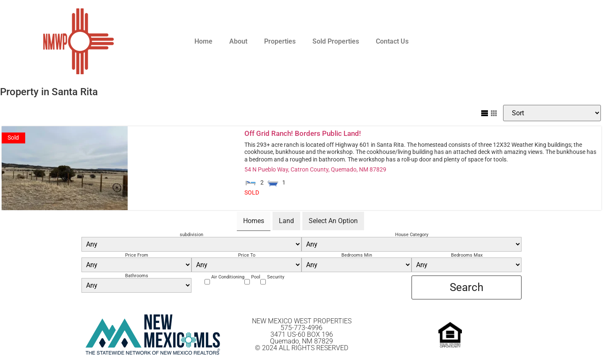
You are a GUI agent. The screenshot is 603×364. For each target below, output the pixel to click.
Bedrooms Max (467, 255)
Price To (247, 255)
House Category (412, 235)
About (238, 41)
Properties (280, 41)
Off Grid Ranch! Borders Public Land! (303, 133)
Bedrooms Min (357, 255)
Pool (256, 277)
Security (276, 277)
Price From (137, 255)
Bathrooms (137, 276)
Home (203, 41)
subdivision (191, 235)
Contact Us (392, 41)
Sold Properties (336, 41)
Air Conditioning (228, 277)
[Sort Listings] (552, 113)
